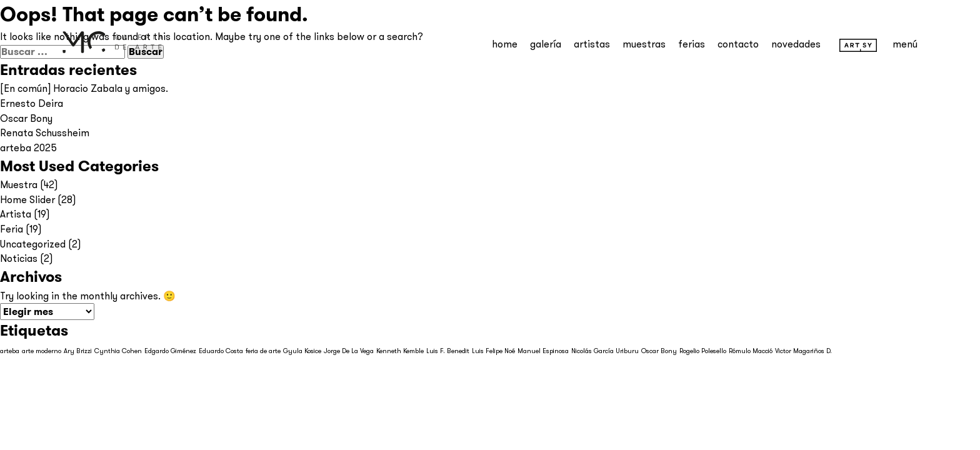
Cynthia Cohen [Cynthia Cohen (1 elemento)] (118, 351)
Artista (16, 214)
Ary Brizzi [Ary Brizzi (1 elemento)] (78, 351)
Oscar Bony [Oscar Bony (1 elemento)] (659, 351)
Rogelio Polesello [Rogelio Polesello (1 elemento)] (703, 351)
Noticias (19, 258)
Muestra (19, 184)
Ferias (692, 44)
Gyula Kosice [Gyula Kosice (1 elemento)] (302, 351)
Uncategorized (33, 244)
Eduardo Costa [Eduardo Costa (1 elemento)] (221, 351)
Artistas (592, 44)
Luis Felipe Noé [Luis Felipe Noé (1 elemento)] (493, 351)
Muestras (644, 44)
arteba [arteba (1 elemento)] (10, 351)
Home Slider (27, 199)
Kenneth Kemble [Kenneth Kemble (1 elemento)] (400, 351)
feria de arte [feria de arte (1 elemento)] (263, 351)
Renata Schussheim (45, 132)
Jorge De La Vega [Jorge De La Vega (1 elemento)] (349, 351)
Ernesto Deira (32, 103)
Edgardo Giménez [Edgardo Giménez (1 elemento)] (170, 351)
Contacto (738, 44)
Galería (546, 44)
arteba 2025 (28, 147)
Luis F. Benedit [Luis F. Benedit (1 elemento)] (448, 351)
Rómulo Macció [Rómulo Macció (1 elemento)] (751, 351)
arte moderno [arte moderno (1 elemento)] (42, 351)
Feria (12, 229)
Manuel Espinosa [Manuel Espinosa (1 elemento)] (543, 351)
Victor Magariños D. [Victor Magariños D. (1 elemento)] (803, 351)
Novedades (796, 44)
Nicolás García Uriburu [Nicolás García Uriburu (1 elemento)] (605, 351)
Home (505, 44)
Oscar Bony (26, 118)
